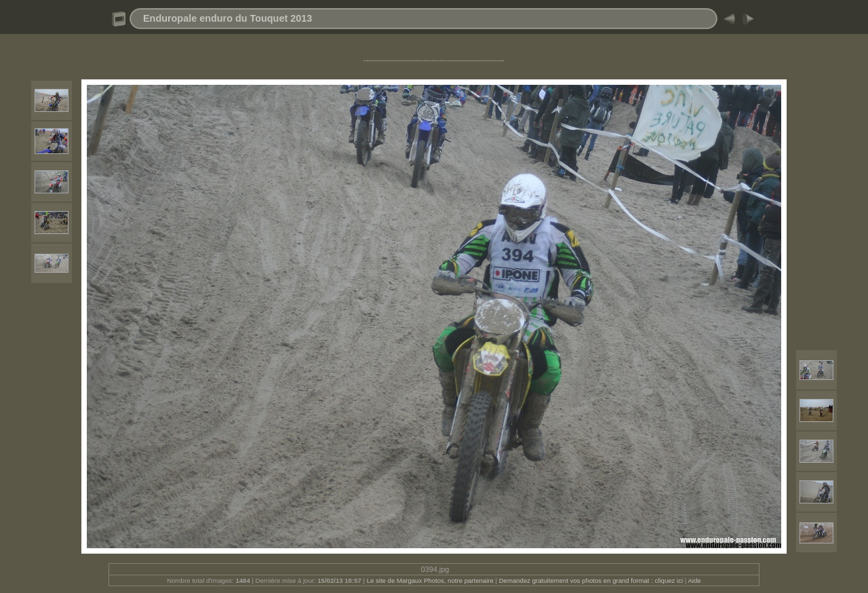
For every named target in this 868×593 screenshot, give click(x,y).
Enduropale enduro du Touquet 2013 (228, 18)
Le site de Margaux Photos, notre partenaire (431, 580)
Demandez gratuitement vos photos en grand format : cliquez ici (592, 580)
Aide (694, 580)
